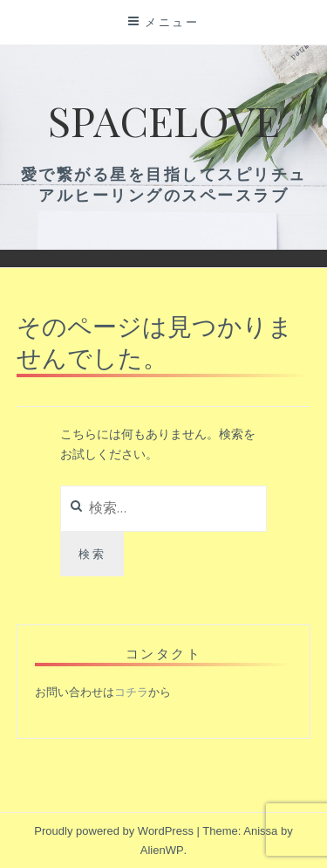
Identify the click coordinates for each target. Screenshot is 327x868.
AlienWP (162, 850)
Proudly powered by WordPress (114, 831)
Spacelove (164, 120)
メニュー (172, 22)
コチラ (131, 692)
